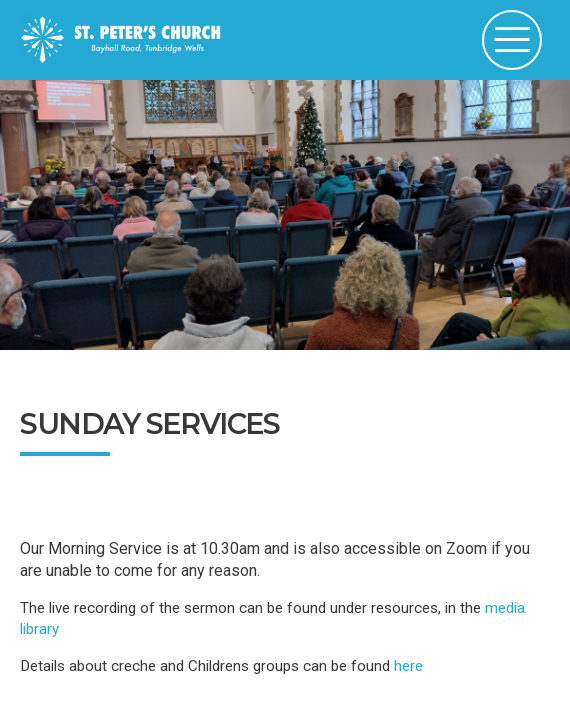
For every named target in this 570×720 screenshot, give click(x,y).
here (406, 666)
